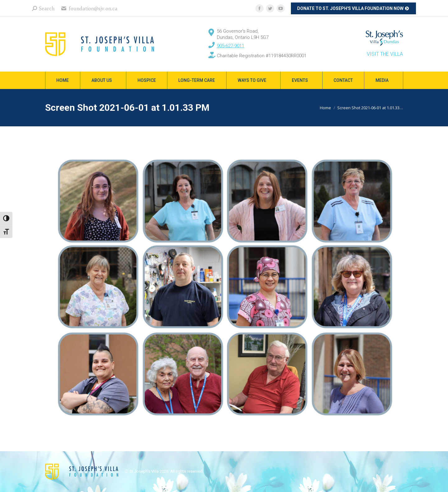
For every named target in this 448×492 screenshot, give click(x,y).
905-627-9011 (231, 46)
